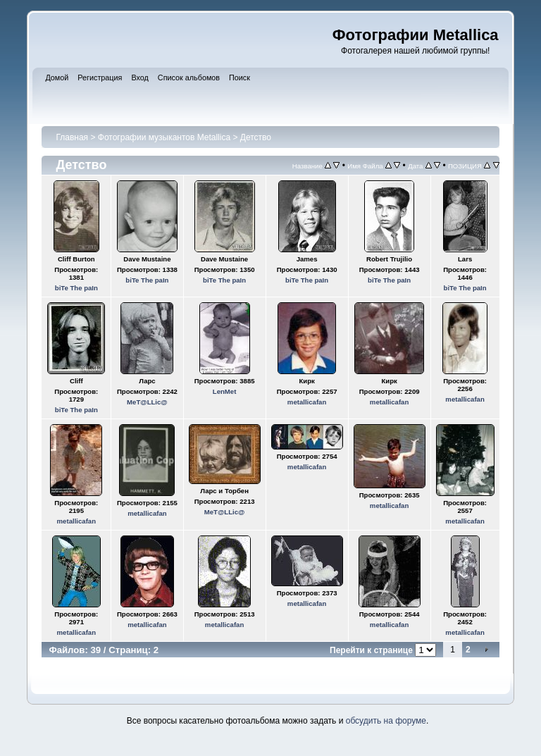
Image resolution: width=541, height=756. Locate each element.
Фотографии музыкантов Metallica (164, 137)
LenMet (225, 391)
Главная (72, 137)
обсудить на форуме (386, 721)
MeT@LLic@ (147, 402)
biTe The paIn (76, 288)
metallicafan (307, 402)
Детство (256, 137)
